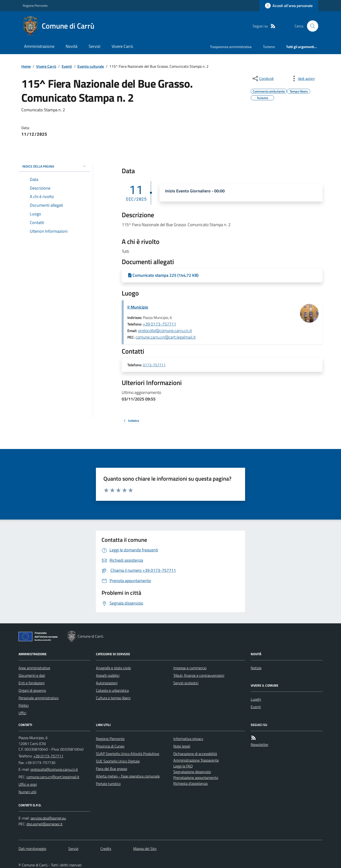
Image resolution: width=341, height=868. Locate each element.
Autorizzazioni (107, 683)
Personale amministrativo (38, 698)
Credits (106, 849)
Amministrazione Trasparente (196, 760)
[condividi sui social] (263, 79)
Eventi (67, 66)
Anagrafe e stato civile (113, 668)
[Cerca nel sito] (311, 26)
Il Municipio (138, 307)
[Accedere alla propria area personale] (289, 6)
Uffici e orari (28, 784)
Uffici (22, 713)
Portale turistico (108, 784)
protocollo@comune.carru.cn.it (165, 331)
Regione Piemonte (35, 6)
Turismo (269, 47)
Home (26, 66)
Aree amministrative (34, 668)
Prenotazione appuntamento (196, 778)
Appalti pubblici (108, 675)
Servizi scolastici (186, 683)
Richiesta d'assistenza (190, 783)
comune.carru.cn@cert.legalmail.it (166, 337)
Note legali (182, 746)
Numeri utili (27, 792)
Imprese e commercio (190, 668)
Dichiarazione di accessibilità (195, 754)
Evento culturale (91, 66)
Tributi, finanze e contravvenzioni (199, 675)
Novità (72, 46)
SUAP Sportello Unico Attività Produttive (128, 754)
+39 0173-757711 (159, 324)
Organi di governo (32, 690)
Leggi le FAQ (183, 766)
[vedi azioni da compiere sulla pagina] (303, 79)
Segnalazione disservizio (192, 772)
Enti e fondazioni (32, 683)
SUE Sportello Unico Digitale (118, 761)
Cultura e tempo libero (113, 698)
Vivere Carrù (122, 46)
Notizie (256, 668)
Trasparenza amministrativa (231, 47)
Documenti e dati (32, 675)
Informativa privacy (188, 739)
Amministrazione (39, 46)
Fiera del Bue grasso (112, 769)
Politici (24, 705)
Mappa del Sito (145, 849)
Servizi (95, 46)
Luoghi (256, 699)
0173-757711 (154, 365)
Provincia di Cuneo (110, 746)
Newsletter (260, 745)
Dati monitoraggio (32, 849)
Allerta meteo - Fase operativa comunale (128, 776)
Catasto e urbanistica (112, 690)
